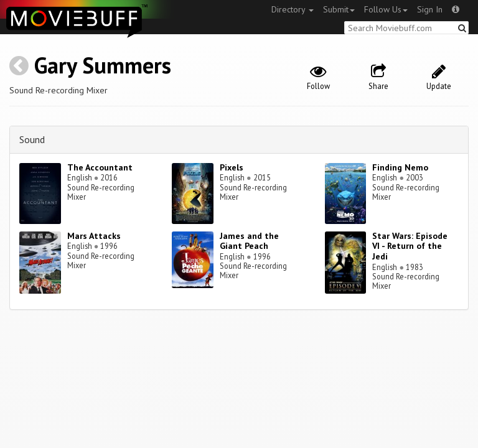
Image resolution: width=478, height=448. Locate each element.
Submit (339, 9)
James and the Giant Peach (249, 241)
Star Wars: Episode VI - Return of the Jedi (410, 246)
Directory (293, 9)
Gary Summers (103, 65)
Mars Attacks (94, 236)
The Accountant (100, 167)
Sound (32, 139)
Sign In (430, 9)
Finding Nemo (400, 167)
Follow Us (386, 9)
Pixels (232, 167)
